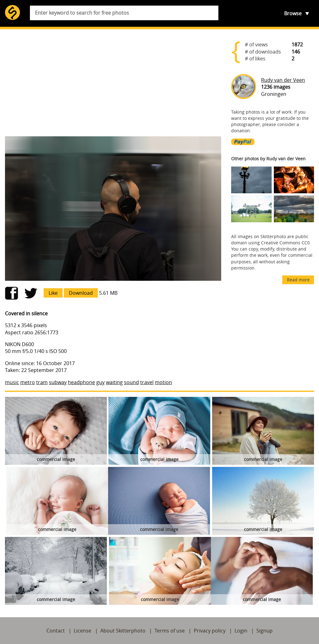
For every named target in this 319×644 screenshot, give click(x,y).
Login (241, 631)
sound (131, 382)
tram (42, 382)
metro (28, 382)
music (12, 382)
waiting (114, 382)
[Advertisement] (113, 83)
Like (53, 293)
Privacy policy (210, 631)
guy (100, 382)
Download (81, 293)
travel (147, 382)
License (83, 631)
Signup (264, 631)
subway (58, 382)
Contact (56, 631)
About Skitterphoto (123, 631)
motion (163, 382)
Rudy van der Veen (283, 80)
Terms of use (170, 631)
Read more (298, 280)
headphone (81, 382)
